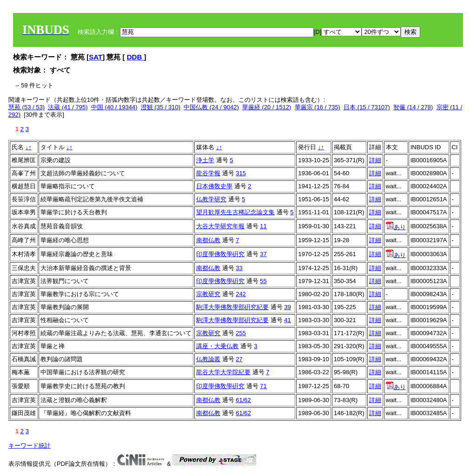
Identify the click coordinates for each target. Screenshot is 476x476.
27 (239, 359)
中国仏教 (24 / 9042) (211, 107)
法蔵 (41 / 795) (68, 107)
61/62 (243, 400)
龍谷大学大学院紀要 (223, 372)
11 (263, 226)
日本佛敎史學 (214, 186)
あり (396, 227)
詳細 (375, 160)
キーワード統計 (30, 446)
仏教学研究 (211, 199)
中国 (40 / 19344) (114, 107)
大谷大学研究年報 (220, 226)
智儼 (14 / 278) (413, 107)
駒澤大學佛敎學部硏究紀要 (232, 307)
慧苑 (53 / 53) (26, 107)
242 (241, 294)
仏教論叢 (208, 359)
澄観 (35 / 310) (161, 107)
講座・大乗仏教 (217, 346)
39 (287, 307)
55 (263, 281)
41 (287, 320)
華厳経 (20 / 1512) (267, 107)
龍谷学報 (208, 173)
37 (263, 254)
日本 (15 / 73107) (367, 107)
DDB (136, 57)
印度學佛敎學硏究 (220, 254)
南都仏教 (208, 240)
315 (241, 173)
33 (239, 268)
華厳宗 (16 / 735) (317, 107)
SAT (96, 57)
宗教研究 (208, 294)
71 (263, 386)
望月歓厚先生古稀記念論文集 (235, 212)
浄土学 (205, 160)
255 (241, 333)
